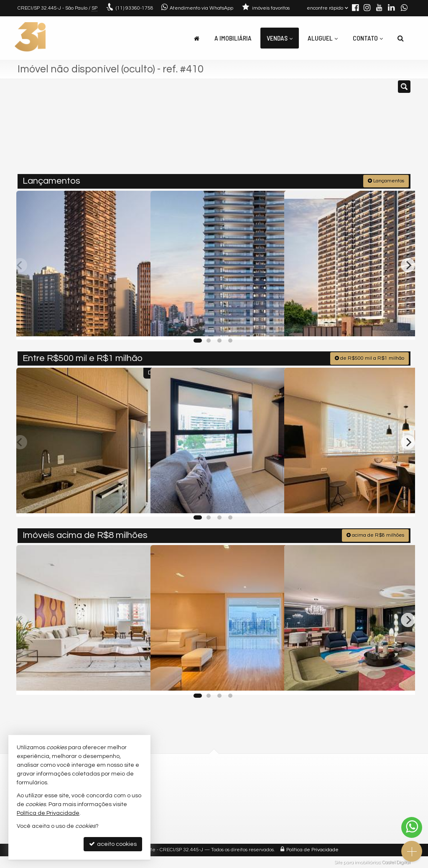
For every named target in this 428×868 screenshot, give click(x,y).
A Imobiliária (233, 38)
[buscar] (329, 130)
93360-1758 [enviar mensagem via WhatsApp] (135, 8)
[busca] (401, 38)
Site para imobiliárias (357, 862)
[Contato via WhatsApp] (412, 827)
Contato (368, 38)
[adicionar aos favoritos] (135, 325)
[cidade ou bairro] (276, 130)
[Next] (408, 264)
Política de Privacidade (312, 849)
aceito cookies (113, 844)
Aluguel (323, 38)
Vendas (280, 38)
